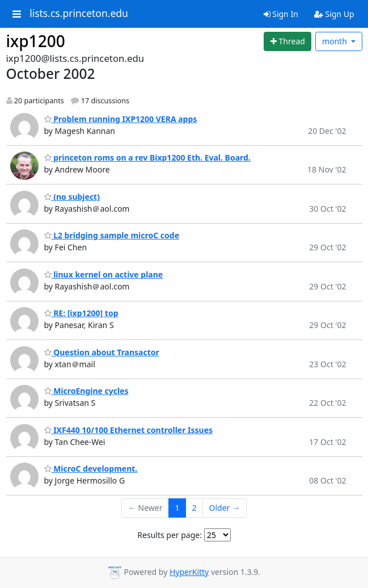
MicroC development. (91, 469)
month (336, 41)
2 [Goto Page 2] (194, 508)
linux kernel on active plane (104, 274)
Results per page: (170, 535)
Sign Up (334, 14)
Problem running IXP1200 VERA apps (121, 119)
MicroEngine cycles (86, 391)
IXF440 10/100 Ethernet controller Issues (129, 430)
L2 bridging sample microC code (112, 235)
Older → (225, 508)
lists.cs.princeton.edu (79, 14)
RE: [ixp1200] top (81, 313)
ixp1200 (36, 41)
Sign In (281, 14)
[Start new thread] (287, 41)
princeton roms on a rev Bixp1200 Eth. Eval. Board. (147, 157)
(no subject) (72, 197)
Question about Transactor (102, 352)
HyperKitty (189, 572)
